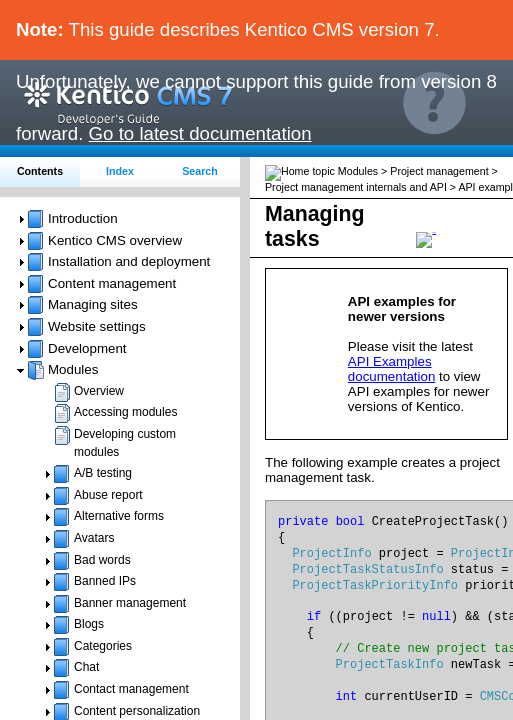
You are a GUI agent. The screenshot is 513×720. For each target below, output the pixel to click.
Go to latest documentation (200, 133)
